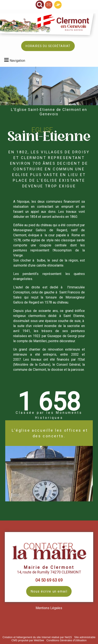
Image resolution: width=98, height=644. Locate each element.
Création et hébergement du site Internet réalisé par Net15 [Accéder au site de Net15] (37, 637)
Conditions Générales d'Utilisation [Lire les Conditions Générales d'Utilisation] (67, 640)
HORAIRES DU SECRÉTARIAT (48, 46)
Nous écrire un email (49, 591)
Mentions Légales (49, 608)
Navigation (17, 61)
